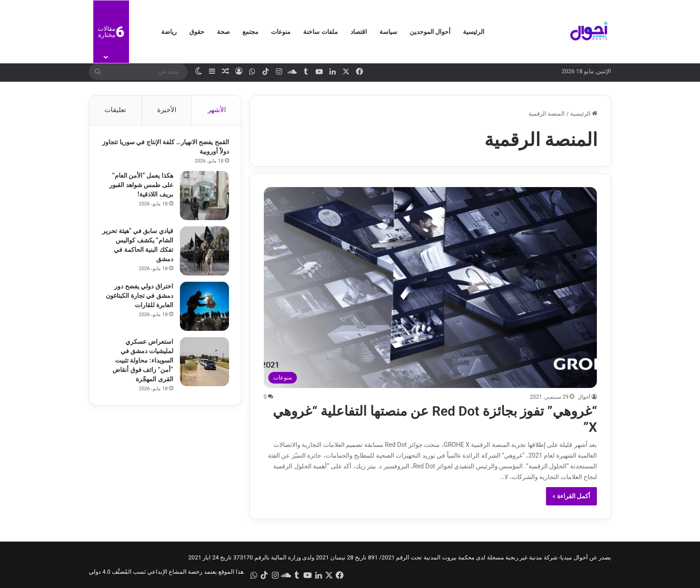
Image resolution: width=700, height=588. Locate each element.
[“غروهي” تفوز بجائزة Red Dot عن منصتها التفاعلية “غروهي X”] (431, 288)
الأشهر (217, 110)
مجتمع (250, 32)
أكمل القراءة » (572, 496)
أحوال (584, 397)
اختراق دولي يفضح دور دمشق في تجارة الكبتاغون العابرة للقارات (138, 297)
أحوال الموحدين (430, 32)
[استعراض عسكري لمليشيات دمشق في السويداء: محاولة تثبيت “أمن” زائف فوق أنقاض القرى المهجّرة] (203, 363)
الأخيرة (167, 110)
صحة (223, 32)
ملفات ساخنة (320, 32)
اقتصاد (359, 32)
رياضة (169, 32)
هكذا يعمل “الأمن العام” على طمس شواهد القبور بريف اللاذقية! (140, 186)
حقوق (197, 32)
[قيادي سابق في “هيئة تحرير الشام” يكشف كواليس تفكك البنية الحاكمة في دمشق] (203, 252)
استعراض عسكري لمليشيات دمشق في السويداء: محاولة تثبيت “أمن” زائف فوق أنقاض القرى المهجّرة (142, 362)
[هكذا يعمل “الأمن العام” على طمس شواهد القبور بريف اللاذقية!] (203, 197)
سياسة (388, 32)
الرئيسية (474, 32)
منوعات (281, 32)
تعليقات (115, 110)
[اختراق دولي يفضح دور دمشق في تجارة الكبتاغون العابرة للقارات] (203, 308)
